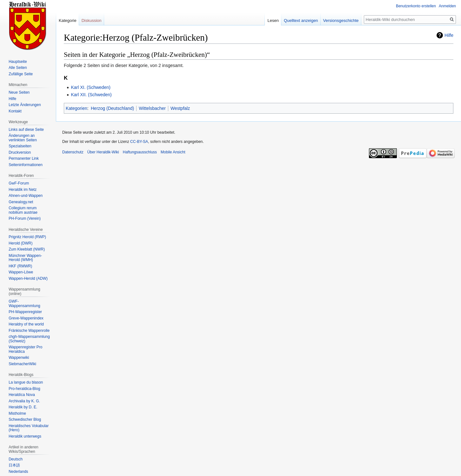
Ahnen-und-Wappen (26, 196)
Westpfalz (180, 108)
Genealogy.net (21, 202)
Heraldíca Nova (22, 395)
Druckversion (20, 152)
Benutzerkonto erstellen (416, 6)
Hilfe (449, 35)
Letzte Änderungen (25, 105)
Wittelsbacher (152, 108)
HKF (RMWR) (20, 266)
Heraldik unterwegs (25, 436)
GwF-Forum (19, 183)
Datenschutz (73, 152)
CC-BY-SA (139, 142)
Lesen (273, 20)
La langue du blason (26, 382)
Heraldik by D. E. (23, 407)
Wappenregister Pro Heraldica (25, 349)
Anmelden (447, 6)
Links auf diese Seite (26, 130)
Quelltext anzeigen (301, 20)
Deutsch (16, 459)
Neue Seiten (19, 92)
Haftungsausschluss (140, 152)
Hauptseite (18, 62)
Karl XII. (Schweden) (91, 95)
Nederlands (18, 472)
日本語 (14, 465)
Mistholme (17, 413)
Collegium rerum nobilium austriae (23, 210)
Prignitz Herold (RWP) (27, 237)
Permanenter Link (24, 158)
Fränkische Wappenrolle (29, 331)
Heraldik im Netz (23, 190)
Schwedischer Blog (25, 419)
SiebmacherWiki (22, 364)
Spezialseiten (20, 146)
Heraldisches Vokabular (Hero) (29, 428)
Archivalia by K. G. (24, 401)
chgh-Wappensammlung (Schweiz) (29, 339)
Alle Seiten (18, 68)
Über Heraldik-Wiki (103, 152)
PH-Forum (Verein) (25, 218)
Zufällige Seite (21, 74)
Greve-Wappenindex (26, 318)
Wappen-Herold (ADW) (28, 278)
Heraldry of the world (26, 324)
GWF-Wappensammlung (24, 304)
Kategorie (68, 20)
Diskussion (92, 20)
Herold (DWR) (20, 243)
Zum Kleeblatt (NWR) (27, 249)
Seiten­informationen (26, 165)
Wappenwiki (19, 358)
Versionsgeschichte (341, 20)
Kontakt (15, 111)
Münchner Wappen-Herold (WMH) (25, 258)
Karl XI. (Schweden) (91, 87)
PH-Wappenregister (25, 312)
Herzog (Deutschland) (112, 108)
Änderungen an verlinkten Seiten (23, 138)
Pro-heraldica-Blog (24, 389)
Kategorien (77, 108)
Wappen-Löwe (21, 272)
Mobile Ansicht (173, 152)
